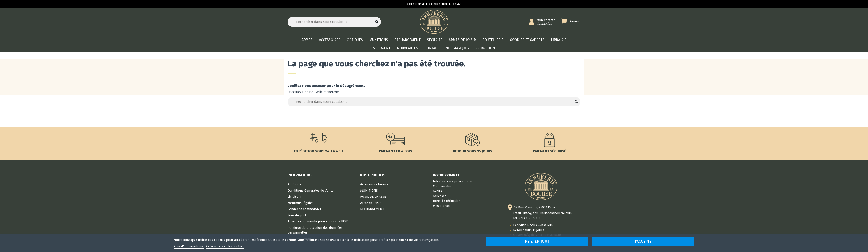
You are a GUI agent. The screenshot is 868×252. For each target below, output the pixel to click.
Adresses (440, 196)
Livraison (294, 197)
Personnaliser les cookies (225, 246)
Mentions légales (300, 203)
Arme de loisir (370, 203)
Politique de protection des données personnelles (315, 230)
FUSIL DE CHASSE (373, 197)
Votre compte (446, 175)
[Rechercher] (334, 22)
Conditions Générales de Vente (311, 191)
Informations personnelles (453, 181)
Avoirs (437, 191)
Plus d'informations (189, 246)
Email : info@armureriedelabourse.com (542, 213)
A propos (294, 184)
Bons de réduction (447, 201)
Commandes (442, 186)
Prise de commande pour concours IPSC (318, 221)
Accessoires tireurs (374, 184)
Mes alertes (442, 206)
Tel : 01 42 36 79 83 (526, 218)
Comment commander (304, 209)
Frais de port (297, 215)
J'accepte (643, 241)
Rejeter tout (537, 241)
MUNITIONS (369, 191)
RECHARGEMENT (372, 209)
